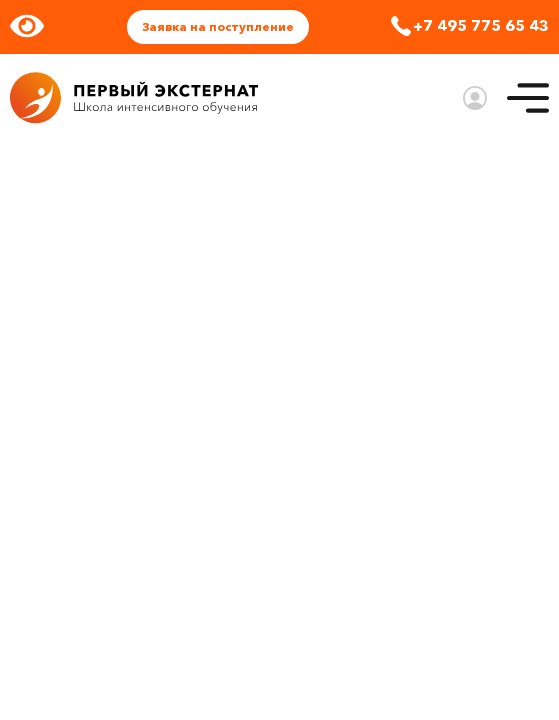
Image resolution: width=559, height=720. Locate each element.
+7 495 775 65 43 (481, 25)
